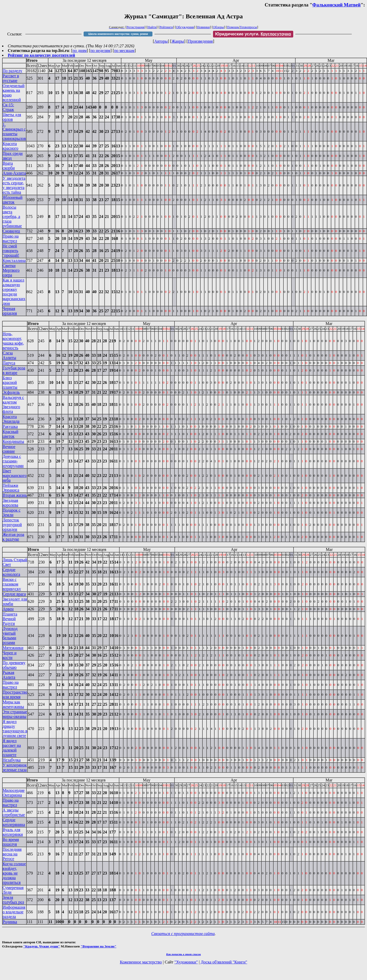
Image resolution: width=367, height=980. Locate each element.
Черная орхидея (10, 311)
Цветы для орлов (12, 117)
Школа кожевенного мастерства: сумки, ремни (118, 34)
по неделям (101, 51)
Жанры (178, 41)
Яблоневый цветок (13, 200)
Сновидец (11, 231)
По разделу (12, 71)
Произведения (200, 41)
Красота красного (10, 146)
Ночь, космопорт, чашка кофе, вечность (13, 341)
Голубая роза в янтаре (14, 370)
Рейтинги (166, 27)
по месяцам (124, 51)
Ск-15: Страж (8, 107)
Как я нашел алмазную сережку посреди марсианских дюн (14, 292)
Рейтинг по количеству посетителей (41, 55)
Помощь (233, 27)
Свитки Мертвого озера (11, 270)
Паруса (9, 363)
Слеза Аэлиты (9, 355)
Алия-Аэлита (14, 173)
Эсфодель (11, 392)
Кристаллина (14, 260)
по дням (80, 51)
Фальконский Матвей (337, 5)
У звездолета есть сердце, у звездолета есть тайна (14, 185)
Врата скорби (9, 166)
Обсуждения (185, 27)
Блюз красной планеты (10, 382)
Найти (152, 27)
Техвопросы (248, 27)
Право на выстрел (11, 238)
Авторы (161, 41)
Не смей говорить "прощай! (11, 251)
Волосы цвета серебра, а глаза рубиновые (12, 216)
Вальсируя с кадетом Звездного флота (13, 404)
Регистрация (135, 27)
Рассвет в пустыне (11, 78)
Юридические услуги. (253, 34)
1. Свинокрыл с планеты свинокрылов (14, 131)
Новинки (203, 27)
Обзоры (218, 27)
